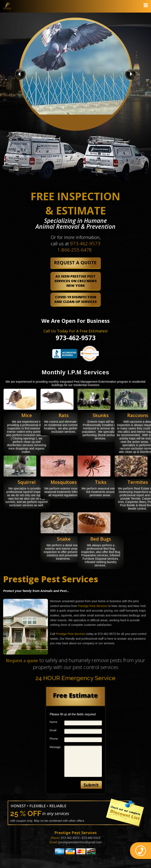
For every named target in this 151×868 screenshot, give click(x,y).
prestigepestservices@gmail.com (80, 842)
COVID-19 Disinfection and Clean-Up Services (76, 299)
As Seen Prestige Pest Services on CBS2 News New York (76, 281)
